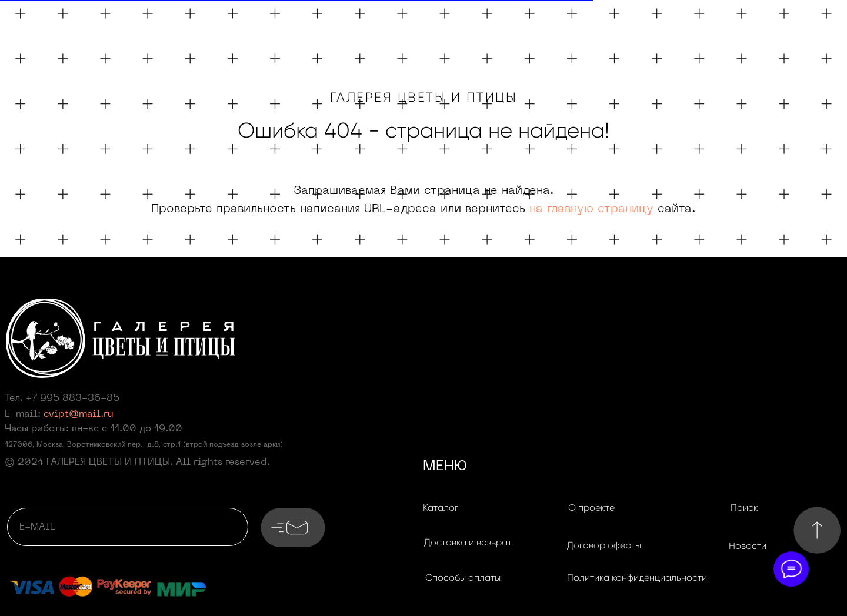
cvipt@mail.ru (79, 414)
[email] (128, 527)
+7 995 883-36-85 (73, 399)
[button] (468, 543)
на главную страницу (591, 209)
